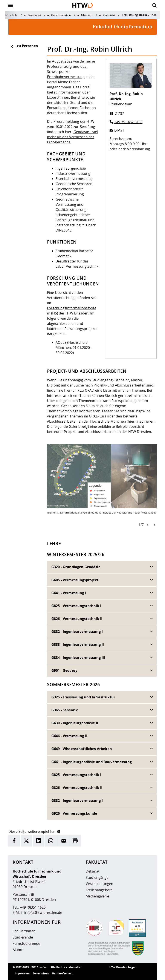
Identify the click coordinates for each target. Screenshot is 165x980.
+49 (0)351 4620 (33, 907)
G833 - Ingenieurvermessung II (78, 644)
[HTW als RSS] (114, 974)
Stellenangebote (99, 890)
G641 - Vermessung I (69, 593)
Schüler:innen (24, 931)
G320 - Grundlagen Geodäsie (76, 567)
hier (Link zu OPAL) (79, 390)
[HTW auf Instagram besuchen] (122, 974)
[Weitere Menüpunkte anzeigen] (25, 15)
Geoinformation (61, 15)
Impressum (22, 973)
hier (131, 421)
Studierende (23, 937)
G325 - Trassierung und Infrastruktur (83, 697)
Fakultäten (34, 15)
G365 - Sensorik (65, 710)
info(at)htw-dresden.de (43, 913)
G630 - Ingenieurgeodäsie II (75, 723)
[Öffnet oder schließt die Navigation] (11, 5)
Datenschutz (41, 973)
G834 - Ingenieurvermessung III (78, 658)
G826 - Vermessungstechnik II (77, 619)
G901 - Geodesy (64, 670)
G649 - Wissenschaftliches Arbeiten (82, 749)
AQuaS (61, 342)
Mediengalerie (97, 896)
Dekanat (93, 871)
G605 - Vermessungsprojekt (75, 580)
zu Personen (24, 46)
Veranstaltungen (99, 884)
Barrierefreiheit (62, 973)
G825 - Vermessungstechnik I (76, 606)
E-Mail (119, 130)
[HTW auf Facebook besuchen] (139, 974)
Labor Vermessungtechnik (77, 266)
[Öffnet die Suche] (154, 5)
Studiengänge (97, 877)
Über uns (87, 15)
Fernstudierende (26, 943)
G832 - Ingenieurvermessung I (77, 632)
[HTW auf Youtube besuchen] (148, 974)
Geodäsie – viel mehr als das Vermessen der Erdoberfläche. (73, 137)
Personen (109, 15)
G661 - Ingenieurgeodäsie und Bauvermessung (92, 762)
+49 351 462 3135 (128, 122)
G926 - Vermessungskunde (74, 813)
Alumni (18, 950)
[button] (59, 831)
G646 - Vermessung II (69, 736)
